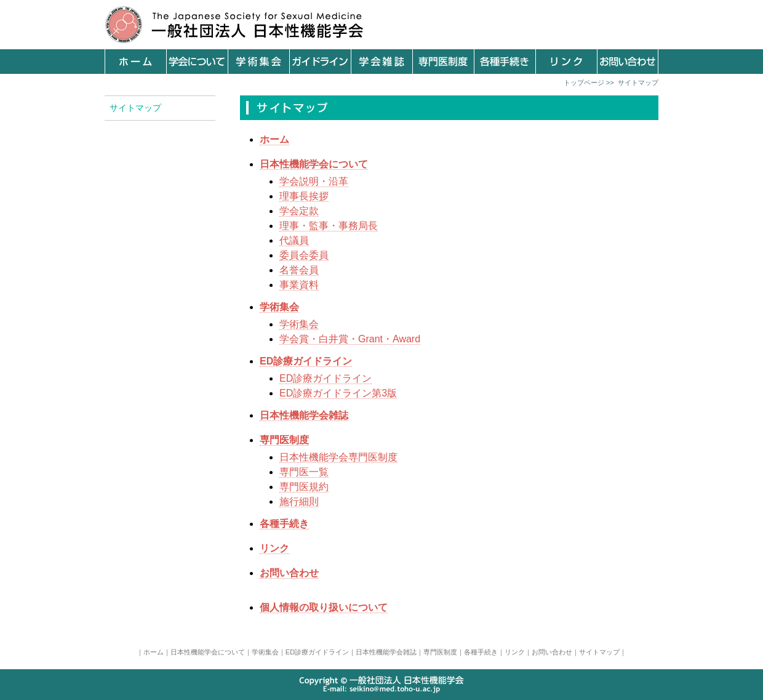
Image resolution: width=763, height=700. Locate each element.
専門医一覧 (304, 472)
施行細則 (299, 501)
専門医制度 (440, 652)
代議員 (294, 240)
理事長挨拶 (304, 196)
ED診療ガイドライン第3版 (338, 393)
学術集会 (299, 324)
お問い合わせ (552, 652)
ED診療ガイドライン (326, 378)
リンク (515, 652)
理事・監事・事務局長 (329, 226)
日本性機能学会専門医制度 (338, 457)
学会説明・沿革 (314, 181)
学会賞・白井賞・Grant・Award (350, 339)
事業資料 (299, 285)
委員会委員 (304, 255)
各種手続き (481, 652)
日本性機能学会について (208, 652)
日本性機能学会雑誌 (386, 652)
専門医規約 (304, 487)
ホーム (154, 652)
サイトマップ (599, 652)
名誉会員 (299, 270)
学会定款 (299, 211)
